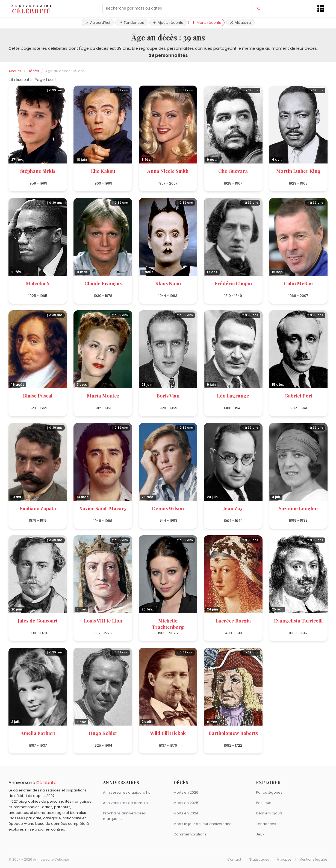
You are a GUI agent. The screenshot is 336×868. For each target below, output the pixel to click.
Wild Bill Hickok (168, 733)
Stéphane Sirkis (38, 171)
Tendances (131, 23)
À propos (284, 860)
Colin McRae (298, 283)
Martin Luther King (298, 171)
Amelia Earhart (38, 733)
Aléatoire (240, 23)
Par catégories (269, 792)
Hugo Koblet (103, 733)
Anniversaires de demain (125, 803)
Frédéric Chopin (233, 283)
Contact (234, 860)
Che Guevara (233, 171)
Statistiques (259, 860)
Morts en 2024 (186, 813)
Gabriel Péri (298, 395)
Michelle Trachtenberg (168, 624)
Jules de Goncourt (38, 620)
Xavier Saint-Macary (103, 508)
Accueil (15, 71)
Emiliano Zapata (38, 508)
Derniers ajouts (269, 813)
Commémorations (190, 834)
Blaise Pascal (38, 395)
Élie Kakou (103, 171)
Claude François (103, 283)
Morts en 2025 (186, 803)
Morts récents (206, 23)
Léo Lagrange (233, 395)
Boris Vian (168, 395)
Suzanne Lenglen (298, 508)
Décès (33, 71)
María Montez (103, 395)
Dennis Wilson (168, 508)
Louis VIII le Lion (103, 620)
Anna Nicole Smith (168, 171)
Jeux (260, 834)
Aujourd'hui (98, 23)
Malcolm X (38, 283)
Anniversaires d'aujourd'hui (127, 792)
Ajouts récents (168, 23)
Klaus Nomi (168, 283)
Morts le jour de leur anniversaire (203, 824)
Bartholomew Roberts (233, 733)
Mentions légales (313, 860)
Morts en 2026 (186, 792)
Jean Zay (233, 508)
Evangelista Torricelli (298, 620)
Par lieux (263, 803)
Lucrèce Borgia (233, 620)
